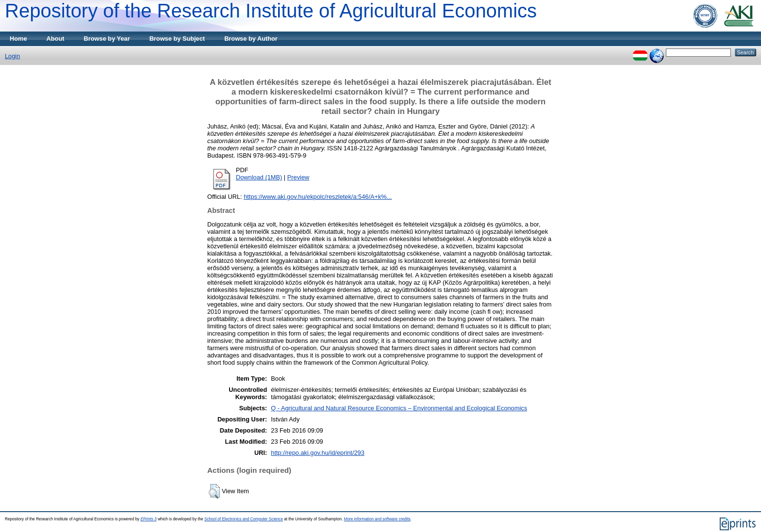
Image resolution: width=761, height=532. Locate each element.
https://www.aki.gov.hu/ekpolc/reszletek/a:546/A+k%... (318, 197)
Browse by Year (107, 39)
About (56, 39)
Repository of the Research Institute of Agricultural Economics (271, 11)
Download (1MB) (259, 177)
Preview (298, 177)
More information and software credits (377, 519)
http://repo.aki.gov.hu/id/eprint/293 (318, 453)
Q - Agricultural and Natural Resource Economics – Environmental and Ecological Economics (399, 408)
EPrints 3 (148, 519)
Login (12, 56)
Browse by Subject (177, 39)
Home (18, 39)
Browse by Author (251, 39)
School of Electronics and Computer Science (244, 519)
